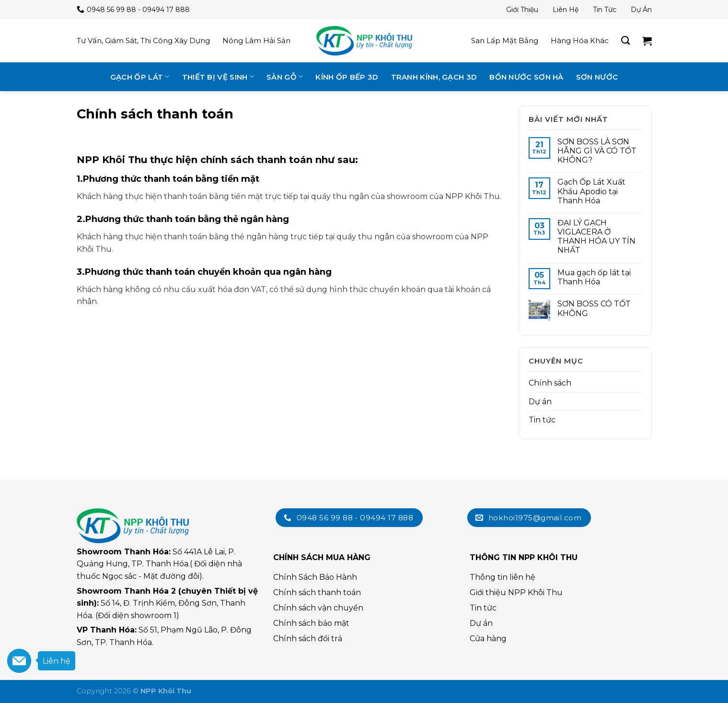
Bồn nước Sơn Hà (526, 77)
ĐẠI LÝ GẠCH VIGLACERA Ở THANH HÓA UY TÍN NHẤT (596, 237)
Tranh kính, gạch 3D (434, 77)
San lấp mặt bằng (505, 41)
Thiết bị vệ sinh (218, 76)
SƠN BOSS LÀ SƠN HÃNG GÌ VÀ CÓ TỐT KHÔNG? (597, 151)
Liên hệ (566, 10)
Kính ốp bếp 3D (347, 77)
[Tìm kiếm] (625, 41)
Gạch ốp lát (140, 76)
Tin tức (605, 10)
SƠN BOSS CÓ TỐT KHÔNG (594, 308)
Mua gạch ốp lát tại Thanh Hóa (594, 277)
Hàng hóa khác (580, 41)
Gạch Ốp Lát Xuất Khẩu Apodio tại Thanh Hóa (591, 191)
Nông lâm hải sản (256, 41)
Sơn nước (597, 77)
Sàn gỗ (285, 76)
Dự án (641, 10)
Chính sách (550, 383)
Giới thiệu (522, 10)
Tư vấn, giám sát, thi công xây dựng (143, 41)
